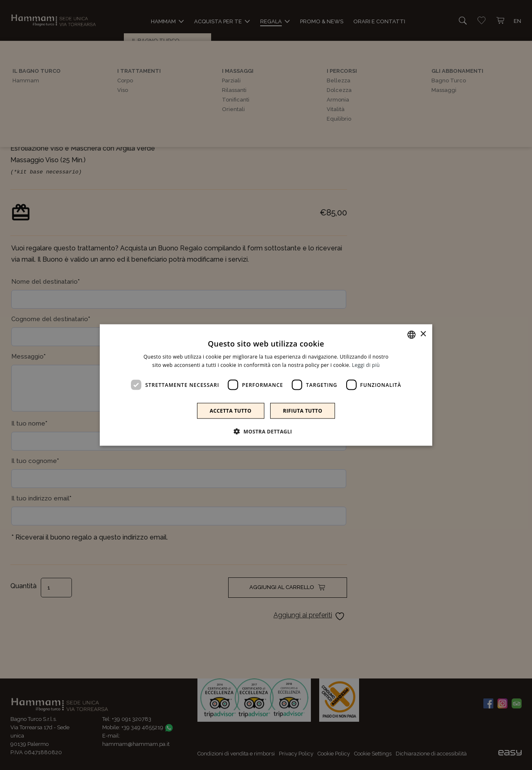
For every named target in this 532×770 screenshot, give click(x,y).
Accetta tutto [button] (231, 411)
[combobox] (411, 334)
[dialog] (266, 385)
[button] (266, 431)
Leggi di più (366, 365)
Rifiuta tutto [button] (303, 411)
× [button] (423, 334)
